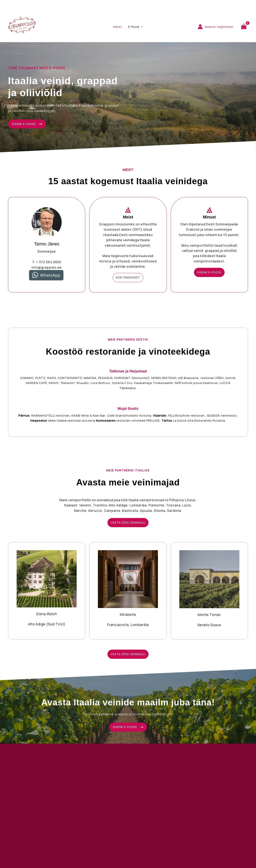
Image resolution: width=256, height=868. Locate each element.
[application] (141, 27)
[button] (128, 278)
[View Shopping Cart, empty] (244, 27)
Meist (118, 27)
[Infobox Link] (47, 591)
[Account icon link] (216, 27)
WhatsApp (50, 276)
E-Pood (135, 27)
